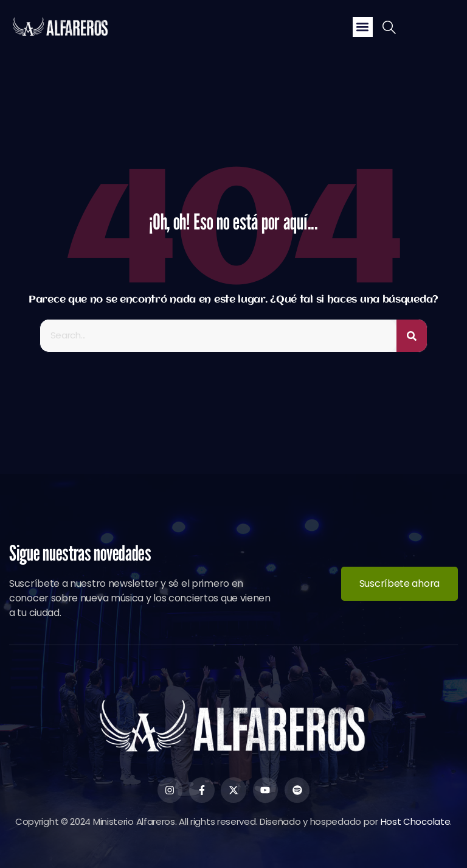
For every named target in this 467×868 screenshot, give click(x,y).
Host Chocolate (416, 821)
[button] (363, 27)
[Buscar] (412, 336)
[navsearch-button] (389, 29)
